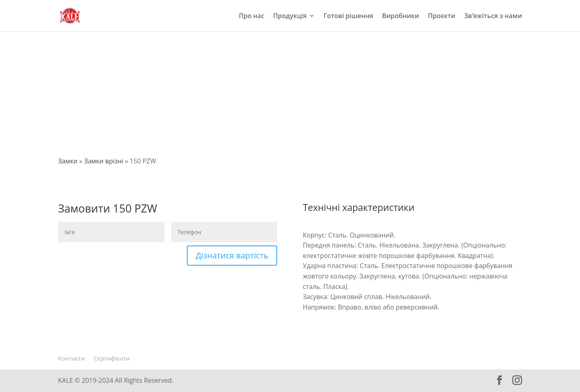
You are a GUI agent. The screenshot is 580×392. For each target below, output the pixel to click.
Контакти (71, 358)
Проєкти (441, 17)
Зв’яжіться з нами (493, 17)
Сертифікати (112, 358)
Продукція (290, 17)
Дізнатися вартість (232, 255)
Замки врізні (104, 161)
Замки (68, 161)
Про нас (252, 17)
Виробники (400, 17)
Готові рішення (348, 17)
